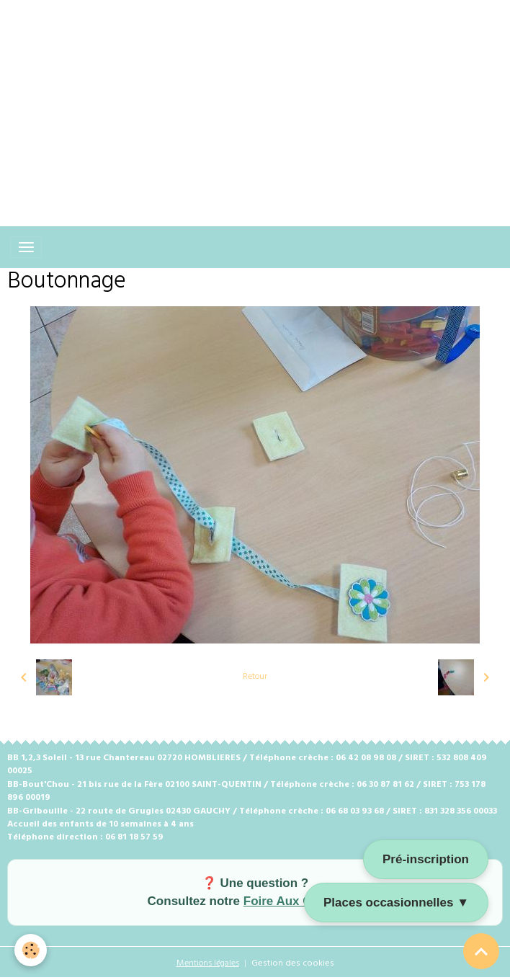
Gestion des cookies (293, 963)
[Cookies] (31, 950)
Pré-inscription (426, 859)
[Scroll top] (481, 951)
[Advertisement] (255, 101)
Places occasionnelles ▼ (396, 903)
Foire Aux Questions (303, 901)
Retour (255, 677)
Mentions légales (208, 963)
